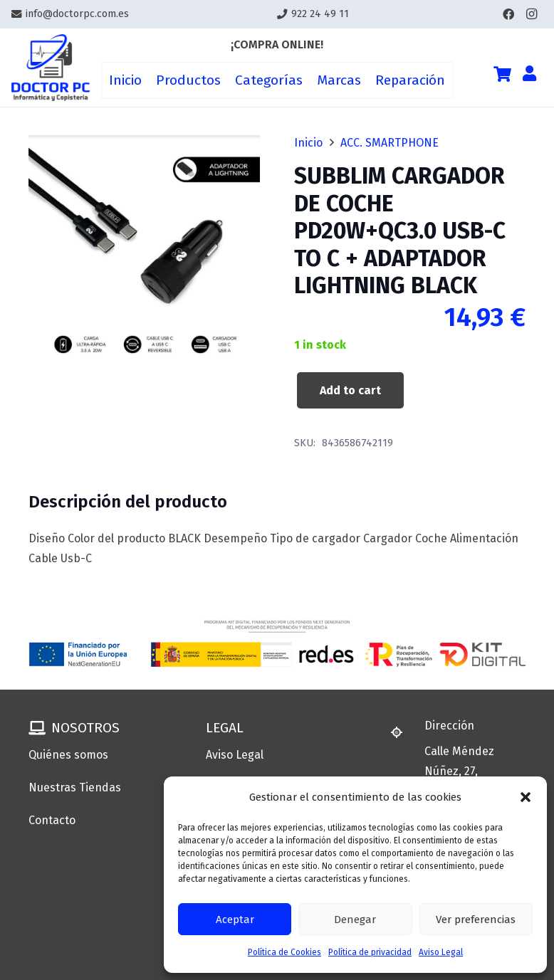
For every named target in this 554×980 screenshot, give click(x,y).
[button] (526, 797)
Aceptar (235, 920)
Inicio (308, 143)
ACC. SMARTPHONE (390, 143)
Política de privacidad (370, 952)
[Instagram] (531, 14)
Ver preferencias (476, 920)
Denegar (355, 920)
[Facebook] (508, 14)
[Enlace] (51, 68)
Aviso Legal (441, 952)
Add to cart (350, 390)
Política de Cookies (284, 952)
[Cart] (502, 74)
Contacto (52, 820)
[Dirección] (403, 732)
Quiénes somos (68, 755)
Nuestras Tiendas (75, 787)
